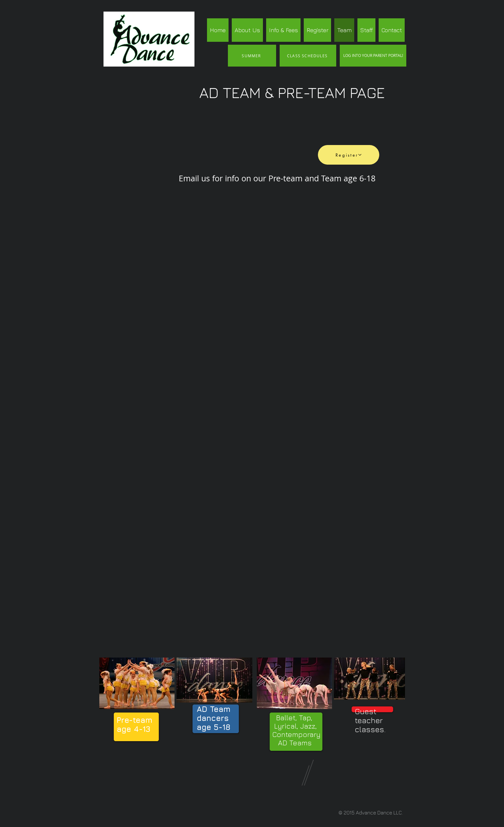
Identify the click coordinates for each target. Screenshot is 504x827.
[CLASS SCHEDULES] (308, 56)
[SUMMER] (252, 56)
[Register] (349, 155)
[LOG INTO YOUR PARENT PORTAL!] (373, 56)
